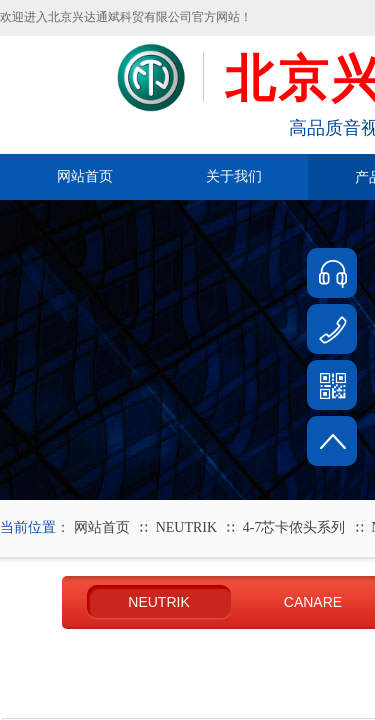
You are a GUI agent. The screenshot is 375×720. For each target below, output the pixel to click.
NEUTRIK (186, 527)
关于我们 (234, 176)
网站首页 (85, 176)
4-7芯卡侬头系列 (294, 527)
